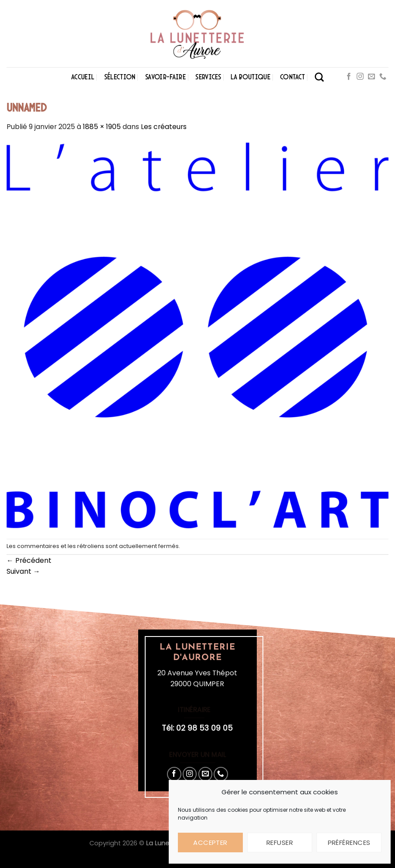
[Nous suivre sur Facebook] (349, 77)
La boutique (250, 77)
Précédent (29, 560)
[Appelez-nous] (383, 77)
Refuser (280, 842)
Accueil (83, 77)
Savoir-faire (165, 77)
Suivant (23, 571)
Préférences (349, 842)
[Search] (319, 77)
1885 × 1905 (102, 127)
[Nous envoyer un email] (371, 77)
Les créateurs (164, 127)
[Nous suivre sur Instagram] (360, 77)
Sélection (120, 77)
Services (208, 77)
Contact (292, 77)
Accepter (210, 842)
